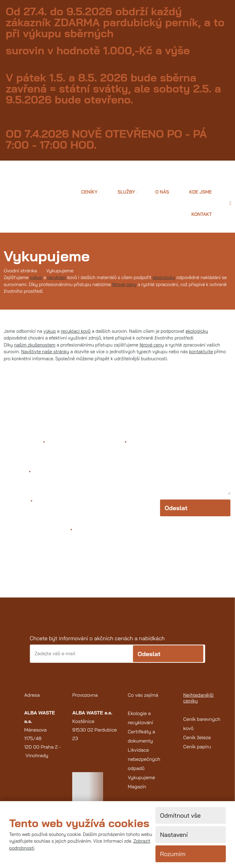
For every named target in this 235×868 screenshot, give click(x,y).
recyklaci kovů (76, 331)
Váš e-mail (18, 473)
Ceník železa (197, 737)
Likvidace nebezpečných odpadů (144, 759)
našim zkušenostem (35, 345)
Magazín (137, 786)
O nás (162, 192)
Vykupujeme (142, 777)
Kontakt (201, 214)
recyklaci (57, 277)
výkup (36, 277)
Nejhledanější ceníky (198, 698)
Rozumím (173, 854)
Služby (127, 192)
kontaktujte (201, 352)
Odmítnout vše (180, 815)
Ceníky (89, 192)
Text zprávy (112, 443)
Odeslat (176, 508)
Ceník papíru (197, 746)
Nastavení (174, 835)
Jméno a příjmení (25, 443)
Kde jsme (200, 192)
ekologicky (164, 277)
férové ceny (124, 284)
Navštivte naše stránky (45, 352)
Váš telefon (19, 502)
